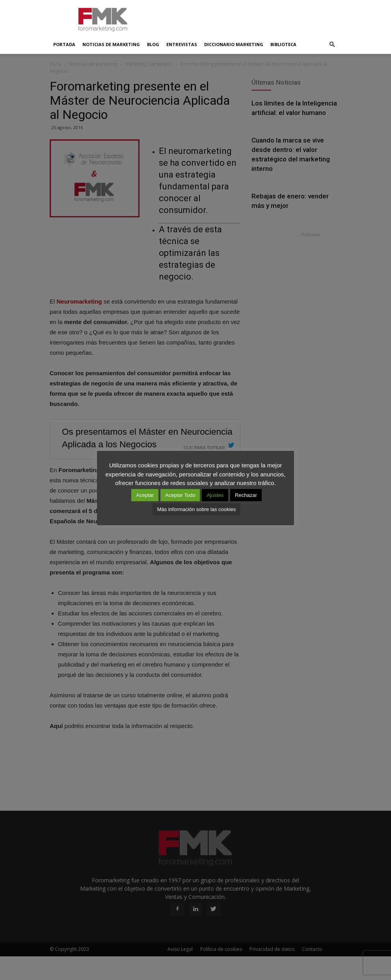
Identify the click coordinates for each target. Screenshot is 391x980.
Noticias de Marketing (111, 44)
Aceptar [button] (145, 495)
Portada (64, 44)
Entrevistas (182, 44)
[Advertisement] (249, 17)
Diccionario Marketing (234, 44)
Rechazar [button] (246, 495)
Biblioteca (283, 44)
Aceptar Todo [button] (180, 495)
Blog (153, 44)
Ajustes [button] (215, 495)
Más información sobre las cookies (196, 509)
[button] (332, 44)
